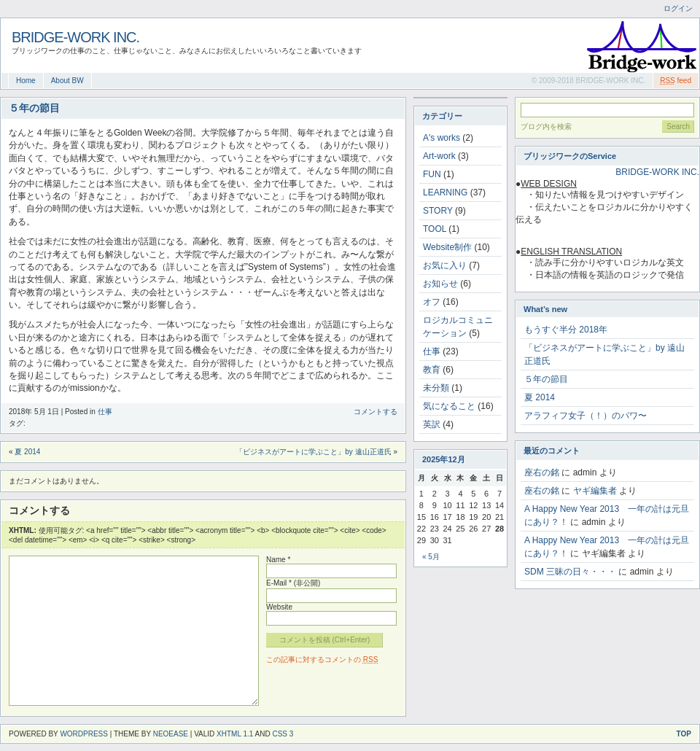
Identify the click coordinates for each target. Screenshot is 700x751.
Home (26, 81)
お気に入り (445, 265)
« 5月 (431, 557)
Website (279, 607)
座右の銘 (542, 472)
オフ (432, 302)
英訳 (432, 424)
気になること (449, 406)
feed (676, 81)
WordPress (84, 734)
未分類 (436, 388)
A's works (442, 138)
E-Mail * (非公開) (293, 583)
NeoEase (171, 734)
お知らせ (440, 284)
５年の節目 (546, 379)
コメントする (376, 412)
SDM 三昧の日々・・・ (570, 572)
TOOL (435, 229)
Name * (278, 560)
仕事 (105, 412)
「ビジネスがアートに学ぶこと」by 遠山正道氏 (313, 452)
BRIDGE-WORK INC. (75, 37)
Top (684, 734)
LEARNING (445, 192)
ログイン (678, 8)
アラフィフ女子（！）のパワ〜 (586, 416)
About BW (67, 81)
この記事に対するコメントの (322, 659)
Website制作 (447, 247)
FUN (432, 174)
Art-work (439, 156)
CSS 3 (283, 734)
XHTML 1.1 (235, 734)
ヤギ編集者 (595, 491)
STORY (438, 211)
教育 (432, 370)
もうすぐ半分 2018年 (566, 330)
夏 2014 (27, 452)
